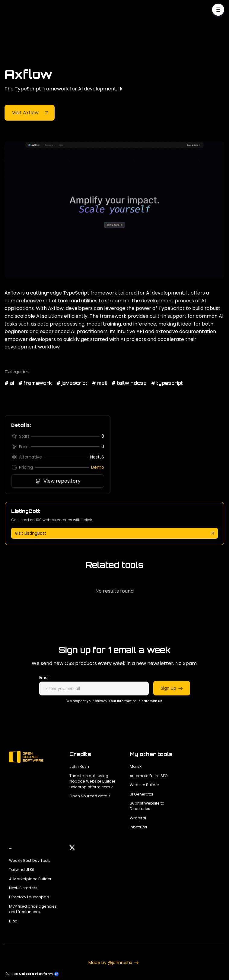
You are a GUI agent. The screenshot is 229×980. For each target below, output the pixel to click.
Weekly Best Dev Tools (30, 860)
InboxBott (138, 827)
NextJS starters (23, 888)
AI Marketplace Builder (30, 879)
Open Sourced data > (90, 796)
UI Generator (142, 794)
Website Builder (145, 785)
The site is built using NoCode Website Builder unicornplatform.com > (92, 781)
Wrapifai (138, 818)
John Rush (79, 766)
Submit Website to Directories (147, 806)
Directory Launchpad (29, 897)
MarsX (136, 766)
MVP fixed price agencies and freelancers (33, 909)
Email (44, 677)
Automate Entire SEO (149, 776)
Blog (13, 921)
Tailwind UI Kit (22, 870)
